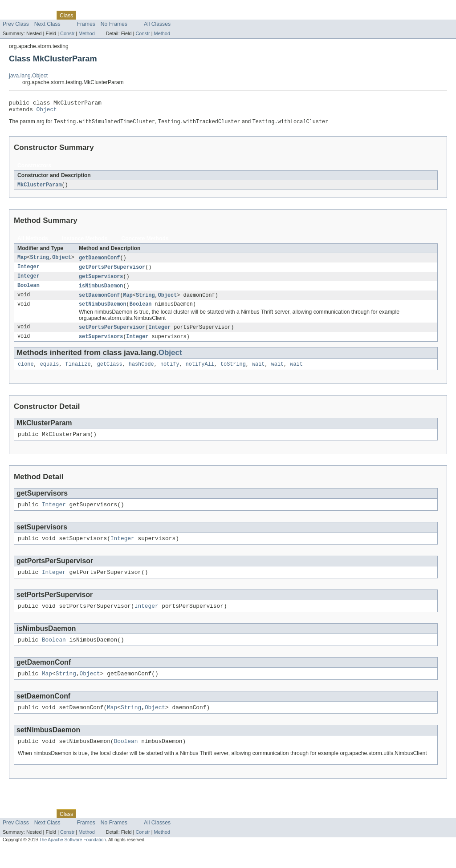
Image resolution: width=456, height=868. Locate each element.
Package (41, 15)
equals (50, 372)
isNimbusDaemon (101, 291)
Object (47, 112)
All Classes (157, 24)
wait (258, 372)
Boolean (28, 291)
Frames (86, 24)
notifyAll (200, 372)
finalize (78, 372)
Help (170, 15)
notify (170, 372)
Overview (14, 15)
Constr (67, 33)
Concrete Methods (145, 242)
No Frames (114, 24)
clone (26, 372)
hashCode (141, 372)
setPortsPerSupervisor (112, 334)
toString (233, 372)
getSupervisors (101, 281)
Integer (28, 271)
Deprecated (127, 15)
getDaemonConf (99, 262)
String (39, 262)
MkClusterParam (40, 188)
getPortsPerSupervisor (112, 271)
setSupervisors (101, 344)
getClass (110, 372)
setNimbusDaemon (103, 311)
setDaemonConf (99, 301)
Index (152, 15)
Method (86, 33)
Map (22, 262)
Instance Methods (85, 242)
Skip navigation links (24, 8)
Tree (102, 15)
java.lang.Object (28, 76)
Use (86, 15)
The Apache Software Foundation (73, 860)
